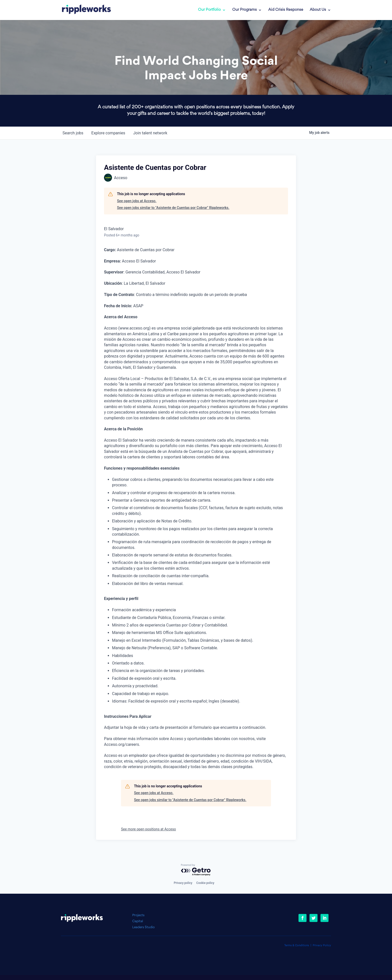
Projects (138, 915)
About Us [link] (318, 10)
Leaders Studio (143, 927)
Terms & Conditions (297, 946)
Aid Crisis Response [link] (286, 10)
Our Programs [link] (244, 10)
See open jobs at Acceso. (137, 201)
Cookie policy (205, 883)
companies (108, 133)
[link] (83, 10)
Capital (138, 921)
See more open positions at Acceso (148, 829)
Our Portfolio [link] (209, 10)
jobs (73, 133)
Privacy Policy (322, 946)
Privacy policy (183, 883)
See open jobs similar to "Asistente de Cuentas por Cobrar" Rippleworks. (173, 208)
